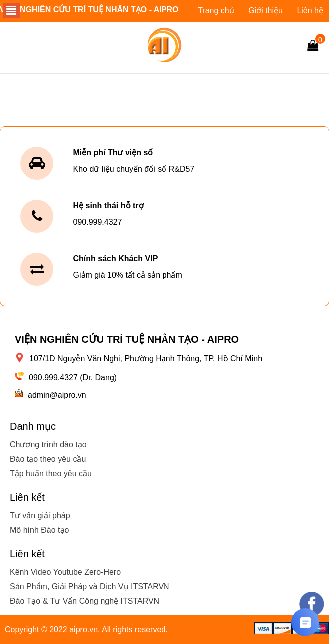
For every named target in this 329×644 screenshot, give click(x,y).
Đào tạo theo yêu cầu (48, 459)
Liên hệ (310, 11)
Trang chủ (216, 11)
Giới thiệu (265, 11)
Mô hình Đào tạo (39, 530)
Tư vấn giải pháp (40, 515)
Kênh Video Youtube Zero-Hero (65, 572)
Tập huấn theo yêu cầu (51, 474)
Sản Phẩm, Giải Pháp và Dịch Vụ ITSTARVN (90, 586)
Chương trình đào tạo (48, 445)
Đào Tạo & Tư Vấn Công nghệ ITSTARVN (84, 601)
